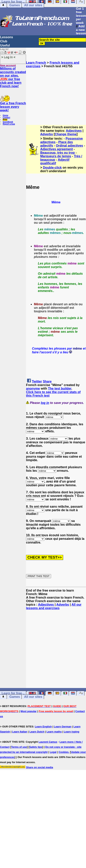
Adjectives (74, 131)
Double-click (52, 168)
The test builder (60, 389)
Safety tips (36, 747)
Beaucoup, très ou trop (57, 153)
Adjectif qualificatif (55, 161)
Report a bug (9, 124)
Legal (53, 752)
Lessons (7, 37)
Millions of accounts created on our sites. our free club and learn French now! (13, 77)
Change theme (66, 134)
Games (14, 5)
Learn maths (54, 732)
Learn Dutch (37, 732)
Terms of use (19, 747)
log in (45, 403)
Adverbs (47, 134)
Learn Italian (20, 732)
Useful (5, 45)
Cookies (64, 752)
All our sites (33, 5)
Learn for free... (13, 693)
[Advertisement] (56, 95)
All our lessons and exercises (54, 606)
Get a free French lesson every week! (13, 107)
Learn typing (72, 732)
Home (6, 115)
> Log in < (8, 57)
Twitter (37, 381)
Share (47, 381)
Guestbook (8, 122)
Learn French (36, 63)
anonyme (33, 389)
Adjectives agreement (57, 149)
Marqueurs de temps (56, 156)
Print (5, 120)
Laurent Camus (48, 742)
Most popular (29, 711)
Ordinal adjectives (69, 146)
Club (4, 41)
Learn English (43, 727)
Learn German (63, 727)
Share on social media (40, 767)
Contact (6, 118)
